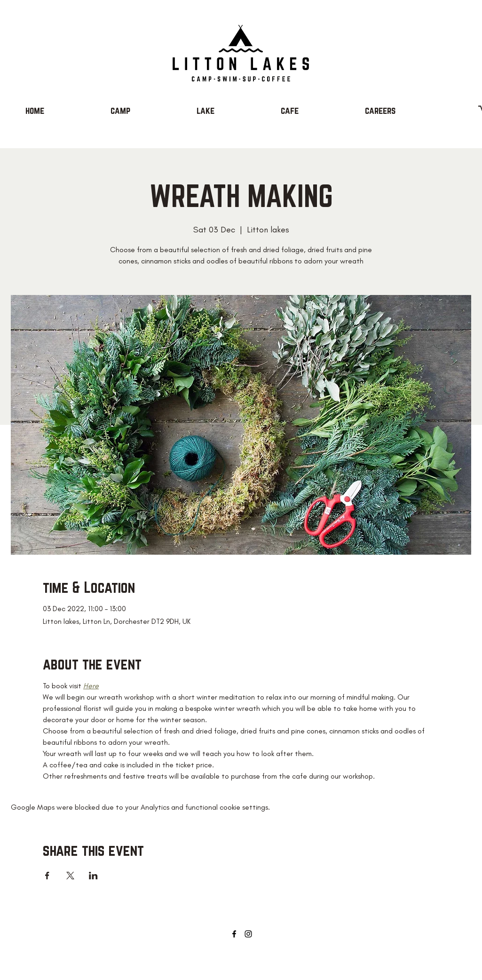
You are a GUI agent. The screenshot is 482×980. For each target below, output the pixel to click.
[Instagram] (248, 934)
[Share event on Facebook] (47, 876)
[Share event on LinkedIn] (93, 876)
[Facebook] (234, 934)
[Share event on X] (70, 876)
